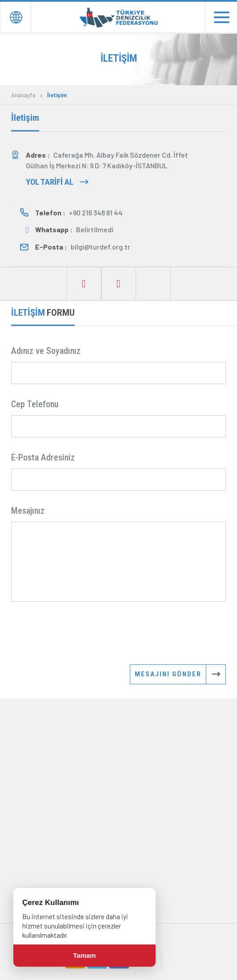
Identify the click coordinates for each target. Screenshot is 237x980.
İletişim (57, 95)
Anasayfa (23, 95)
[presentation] (79, 632)
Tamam (84, 955)
